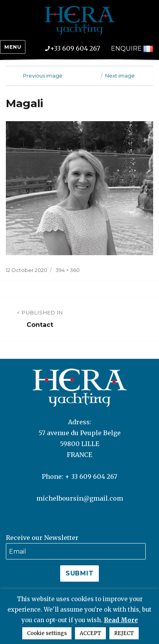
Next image (120, 76)
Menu (13, 47)
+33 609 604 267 (78, 48)
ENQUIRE (126, 49)
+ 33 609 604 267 (91, 476)
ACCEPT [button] (90, 633)
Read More (121, 620)
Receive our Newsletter (42, 538)
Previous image (43, 76)
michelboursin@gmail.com (80, 498)
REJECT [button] (124, 633)
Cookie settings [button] (47, 633)
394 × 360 (68, 270)
